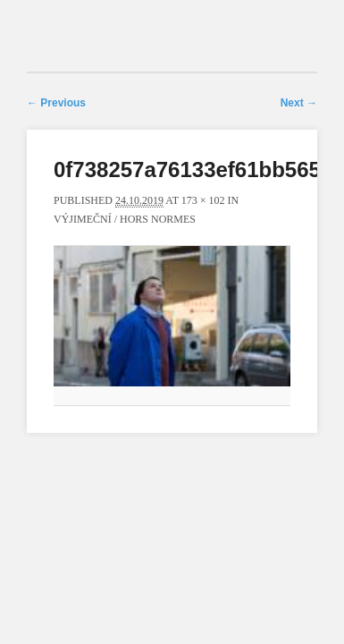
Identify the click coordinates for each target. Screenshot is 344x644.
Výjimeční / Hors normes (125, 219)
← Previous (56, 103)
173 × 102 (203, 200)
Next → (299, 103)
